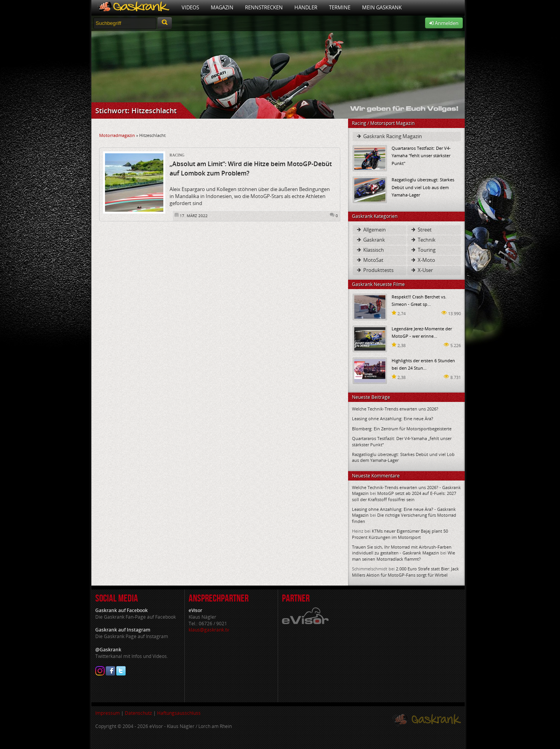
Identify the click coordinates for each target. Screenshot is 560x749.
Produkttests (375, 270)
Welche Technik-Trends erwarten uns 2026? (395, 409)
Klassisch (370, 250)
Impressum (108, 713)
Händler (306, 7)
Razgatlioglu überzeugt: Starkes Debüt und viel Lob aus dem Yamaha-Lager (423, 187)
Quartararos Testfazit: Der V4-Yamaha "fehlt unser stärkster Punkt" (421, 155)
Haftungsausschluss (179, 713)
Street (421, 230)
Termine (340, 7)
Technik (423, 240)
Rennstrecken (264, 7)
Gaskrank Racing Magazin (389, 136)
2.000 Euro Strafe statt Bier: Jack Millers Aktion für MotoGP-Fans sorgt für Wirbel (405, 572)
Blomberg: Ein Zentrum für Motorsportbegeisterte (402, 429)
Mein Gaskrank (382, 7)
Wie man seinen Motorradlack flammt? (403, 556)
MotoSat (370, 260)
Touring (423, 250)
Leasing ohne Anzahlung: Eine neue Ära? (393, 418)
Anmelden (444, 23)
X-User (422, 270)
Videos (190, 7)
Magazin (222, 7)
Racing (177, 155)
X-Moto (423, 260)
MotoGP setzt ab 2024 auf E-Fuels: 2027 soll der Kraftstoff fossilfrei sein (404, 496)
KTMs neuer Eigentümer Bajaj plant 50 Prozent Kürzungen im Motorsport (400, 534)
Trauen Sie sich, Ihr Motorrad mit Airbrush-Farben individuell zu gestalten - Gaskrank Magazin (402, 550)
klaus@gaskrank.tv (209, 630)
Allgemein (371, 230)
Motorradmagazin (117, 135)
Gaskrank (370, 240)
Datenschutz (138, 713)
